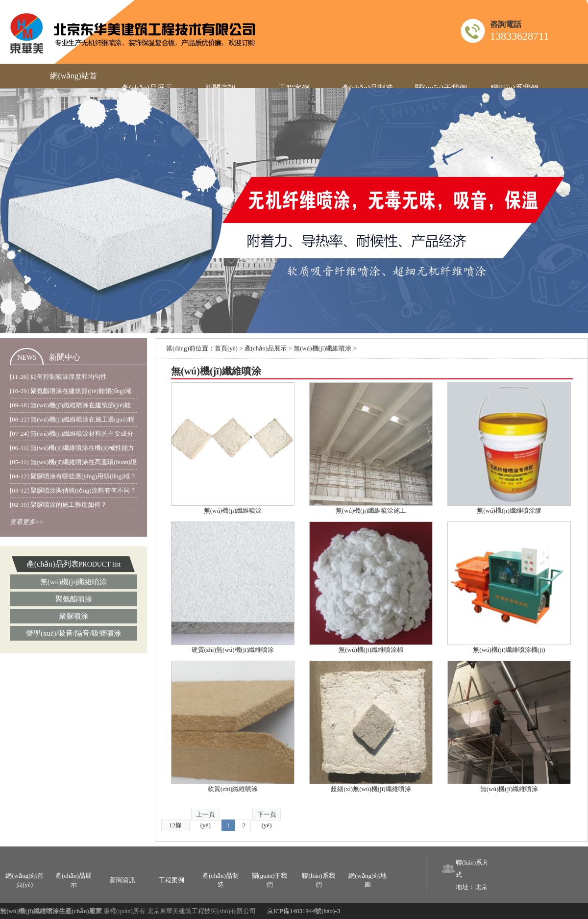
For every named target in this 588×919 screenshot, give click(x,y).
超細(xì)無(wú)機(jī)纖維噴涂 (371, 789)
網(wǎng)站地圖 (367, 880)
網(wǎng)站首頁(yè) (24, 880)
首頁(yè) (226, 348)
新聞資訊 (122, 880)
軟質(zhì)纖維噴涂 (233, 789)
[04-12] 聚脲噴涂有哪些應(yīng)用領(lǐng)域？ (73, 476)
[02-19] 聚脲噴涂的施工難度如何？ (58, 505)
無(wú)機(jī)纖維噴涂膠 (509, 510)
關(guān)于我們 (270, 880)
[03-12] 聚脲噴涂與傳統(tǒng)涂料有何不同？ (73, 490)
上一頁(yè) (206, 816)
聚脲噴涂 (73, 616)
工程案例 (171, 880)
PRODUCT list (100, 564)
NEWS (27, 358)
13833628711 (519, 36)
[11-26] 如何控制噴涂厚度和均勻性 (58, 377)
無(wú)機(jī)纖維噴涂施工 (371, 510)
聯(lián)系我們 (318, 880)
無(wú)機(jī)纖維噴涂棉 (371, 650)
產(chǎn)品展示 (266, 348)
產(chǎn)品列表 (53, 564)
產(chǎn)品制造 (220, 880)
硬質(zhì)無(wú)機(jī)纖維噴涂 (233, 650)
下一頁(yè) (267, 816)
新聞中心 (65, 357)
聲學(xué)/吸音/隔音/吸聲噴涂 (73, 633)
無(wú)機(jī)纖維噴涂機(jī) (509, 650)
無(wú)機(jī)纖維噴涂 (74, 582)
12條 (175, 825)
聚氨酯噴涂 (74, 599)
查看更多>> (27, 522)
